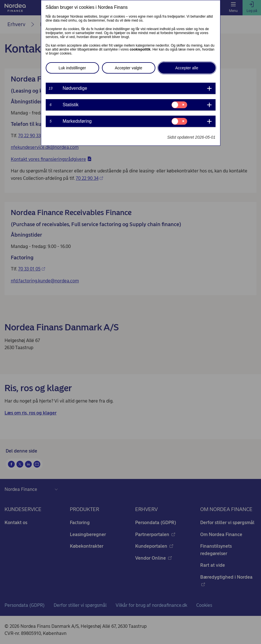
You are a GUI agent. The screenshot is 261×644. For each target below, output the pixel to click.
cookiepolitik (140, 49)
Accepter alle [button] (187, 68)
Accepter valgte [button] (129, 68)
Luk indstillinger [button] (72, 68)
